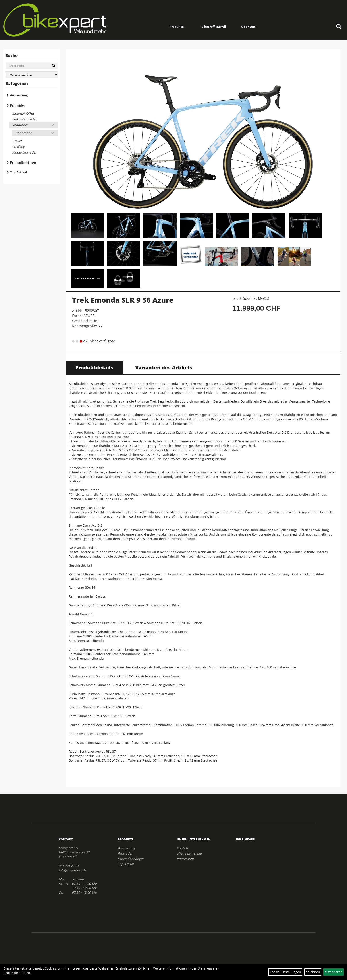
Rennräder (20, 125)
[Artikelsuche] (339, 27)
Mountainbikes (23, 113)
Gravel (17, 141)
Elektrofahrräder (24, 119)
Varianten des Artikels (164, 367)
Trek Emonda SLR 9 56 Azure (123, 300)
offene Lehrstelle (189, 853)
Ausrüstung (19, 95)
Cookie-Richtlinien (17, 973)
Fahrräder (17, 105)
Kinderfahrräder (24, 152)
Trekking (18, 147)
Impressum (185, 859)
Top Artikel (18, 172)
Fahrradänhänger (23, 162)
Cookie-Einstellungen (285, 972)
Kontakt (182, 848)
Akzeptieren (334, 972)
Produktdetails (94, 367)
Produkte (178, 27)
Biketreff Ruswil (214, 27)
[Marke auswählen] (32, 75)
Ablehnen (313, 972)
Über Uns (250, 27)
